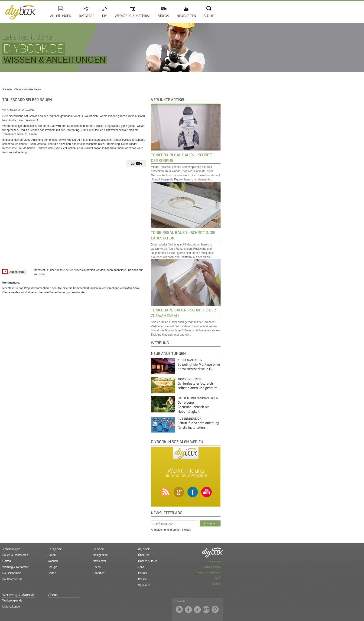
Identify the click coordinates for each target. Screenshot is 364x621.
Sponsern (144, 585)
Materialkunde (11, 607)
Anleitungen (61, 16)
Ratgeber (87, 16)
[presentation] (136, 164)
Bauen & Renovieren (15, 555)
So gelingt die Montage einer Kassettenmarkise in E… (199, 367)
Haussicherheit (11, 573)
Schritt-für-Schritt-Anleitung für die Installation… (198, 425)
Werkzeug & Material (133, 16)
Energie (52, 567)
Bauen (52, 555)
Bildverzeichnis (212, 567)
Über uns (144, 555)
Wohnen (53, 561)
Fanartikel (99, 573)
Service (98, 549)
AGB (218, 578)
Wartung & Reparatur (15, 567)
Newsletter (99, 561)
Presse (142, 579)
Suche (209, 16)
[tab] (136, 164)
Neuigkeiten (186, 16)
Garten (7, 561)
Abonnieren (13, 271)
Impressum (214, 561)
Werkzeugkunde (12, 601)
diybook (144, 549)
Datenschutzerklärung (208, 572)
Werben (216, 584)
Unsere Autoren (148, 561)
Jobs (141, 567)
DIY (105, 16)
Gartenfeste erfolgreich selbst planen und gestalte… (199, 386)
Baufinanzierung (12, 579)
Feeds (97, 567)
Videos (164, 16)
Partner (143, 573)
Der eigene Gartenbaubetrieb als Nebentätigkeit (193, 407)
